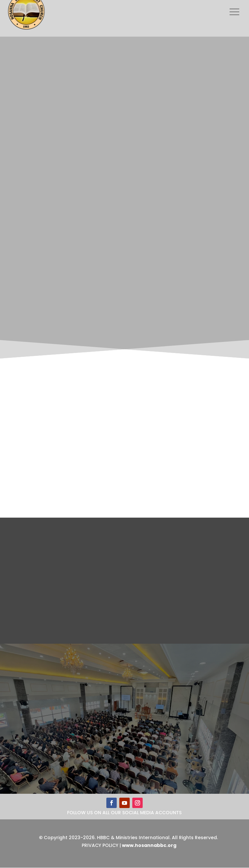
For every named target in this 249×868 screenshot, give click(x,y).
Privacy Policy (100, 845)
